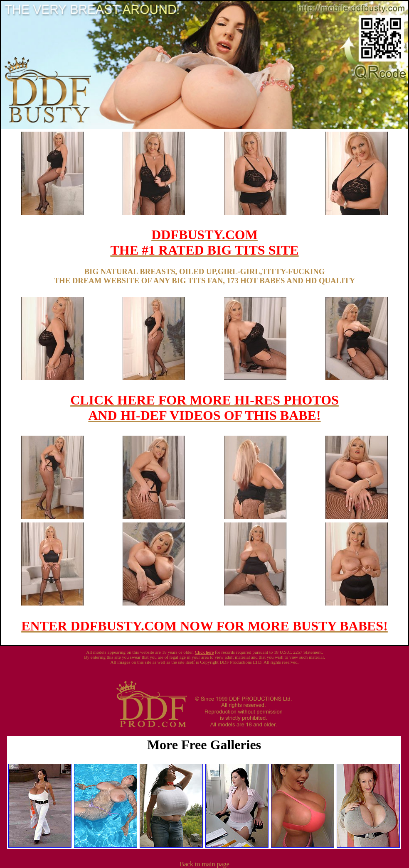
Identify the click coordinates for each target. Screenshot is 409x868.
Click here (204, 652)
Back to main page (204, 864)
